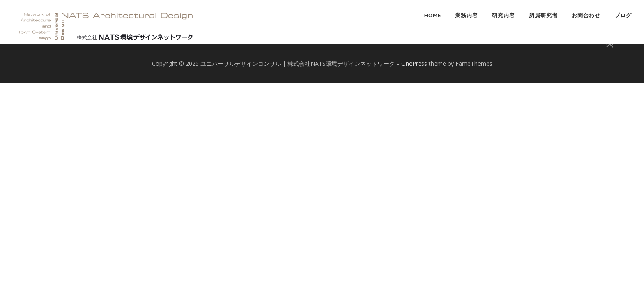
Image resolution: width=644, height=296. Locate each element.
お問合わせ (586, 15)
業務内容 (467, 15)
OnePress (414, 64)
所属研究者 (543, 15)
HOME (433, 15)
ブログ (623, 15)
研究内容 (504, 15)
